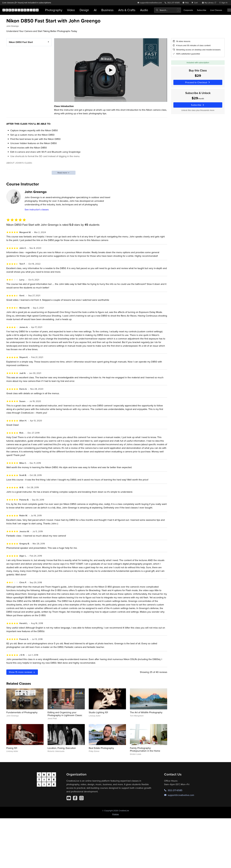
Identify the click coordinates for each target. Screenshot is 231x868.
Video (71, 10)
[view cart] (195, 3)
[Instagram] (81, 798)
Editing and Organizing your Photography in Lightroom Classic (65, 714)
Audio (144, 10)
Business (107, 10)
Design (84, 10)
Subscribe (202, 10)
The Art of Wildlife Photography (146, 712)
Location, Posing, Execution (62, 748)
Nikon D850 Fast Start (21, 42)
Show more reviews (22, 672)
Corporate (188, 10)
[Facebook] (75, 798)
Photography (54, 10)
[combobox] (168, 10)
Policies (116, 814)
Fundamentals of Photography (22, 712)
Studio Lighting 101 (98, 712)
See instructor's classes (37, 209)
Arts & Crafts (127, 10)
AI (95, 10)
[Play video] (111, 70)
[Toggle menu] (229, 10)
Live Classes (216, 10)
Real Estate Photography (101, 748)
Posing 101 (12, 748)
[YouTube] (69, 798)
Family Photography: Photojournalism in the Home (145, 749)
